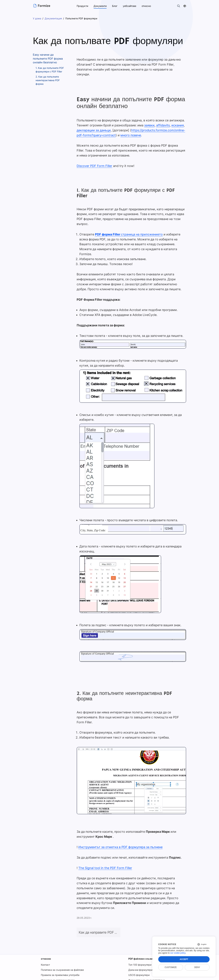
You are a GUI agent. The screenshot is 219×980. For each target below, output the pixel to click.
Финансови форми (139, 970)
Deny (197, 967)
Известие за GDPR (51, 970)
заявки (147, 120)
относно (46, 944)
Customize (171, 967)
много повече (129, 130)
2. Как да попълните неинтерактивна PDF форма (48, 80)
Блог (114, 6)
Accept (184, 959)
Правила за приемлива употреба (60, 960)
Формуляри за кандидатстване (146, 965)
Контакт (45, 950)
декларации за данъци (93, 125)
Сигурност (166, 977)
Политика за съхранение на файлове (62, 955)
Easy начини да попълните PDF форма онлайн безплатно (48, 58)
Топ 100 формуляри (139, 950)
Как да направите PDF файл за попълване (112, 918)
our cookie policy (178, 953)
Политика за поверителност (136, 977)
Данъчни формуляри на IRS (144, 955)
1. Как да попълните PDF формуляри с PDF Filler (50, 70)
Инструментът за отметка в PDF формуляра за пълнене (120, 837)
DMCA (183, 977)
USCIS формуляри (138, 960)
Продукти (82, 6)
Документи (100, 6)
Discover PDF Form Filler (94, 161)
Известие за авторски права (57, 965)
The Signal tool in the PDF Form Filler (105, 858)
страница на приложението (127, 229)
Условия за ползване (101, 977)
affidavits (161, 120)
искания (175, 120)
